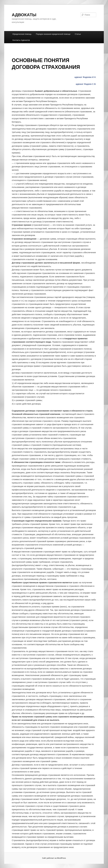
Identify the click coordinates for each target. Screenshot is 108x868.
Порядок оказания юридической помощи (53, 34)
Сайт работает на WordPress (54, 858)
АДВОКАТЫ (24, 15)
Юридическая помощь (22, 34)
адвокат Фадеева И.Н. (85, 77)
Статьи (78, 34)
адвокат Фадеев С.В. (86, 84)
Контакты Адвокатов (21, 40)
